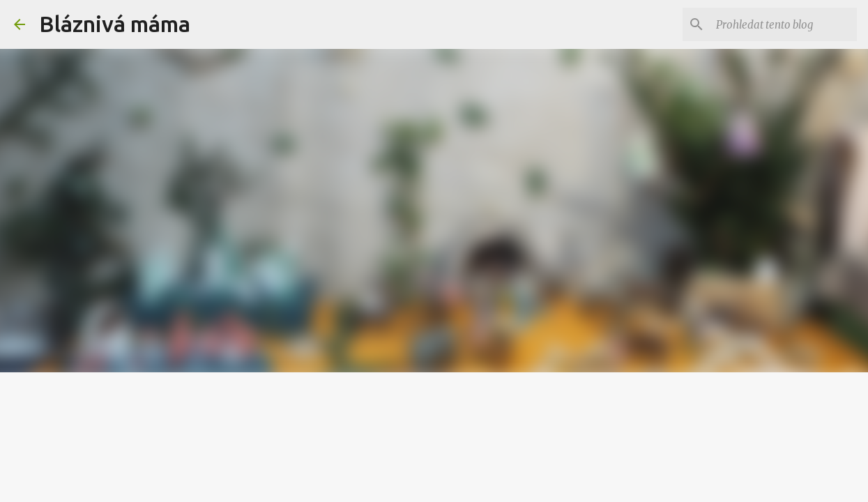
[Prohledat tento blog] (784, 24)
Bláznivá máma (115, 24)
